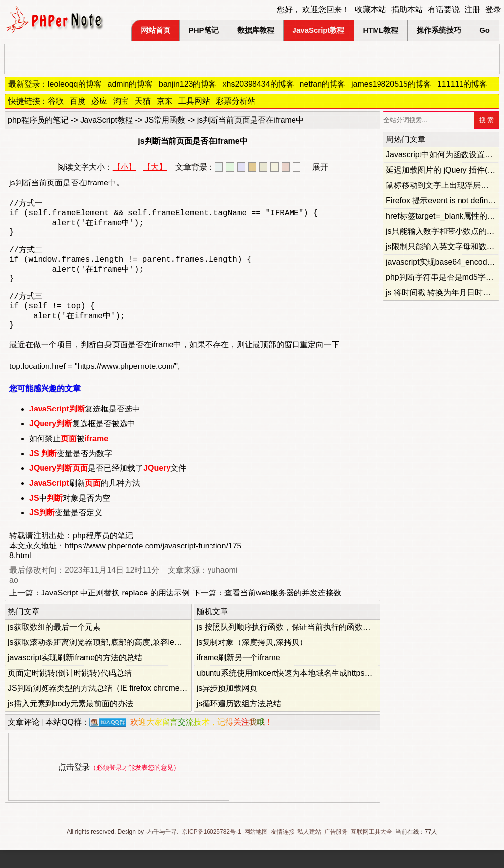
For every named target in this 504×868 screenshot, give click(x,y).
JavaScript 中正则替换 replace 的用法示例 (115, 611)
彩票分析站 (236, 101)
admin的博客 (130, 84)
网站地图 (256, 850)
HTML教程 (381, 30)
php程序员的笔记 (38, 120)
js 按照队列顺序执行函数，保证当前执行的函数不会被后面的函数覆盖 (319, 645)
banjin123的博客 (188, 84)
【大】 (155, 167)
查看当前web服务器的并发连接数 (283, 611)
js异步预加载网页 (227, 706)
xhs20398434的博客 (258, 84)
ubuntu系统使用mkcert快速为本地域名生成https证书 (289, 691)
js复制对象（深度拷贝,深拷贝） (252, 660)
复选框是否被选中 (82, 441)
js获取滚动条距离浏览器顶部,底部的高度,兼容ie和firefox (106, 660)
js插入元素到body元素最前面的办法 (71, 721)
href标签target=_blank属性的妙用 (444, 216)
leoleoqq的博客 (75, 84)
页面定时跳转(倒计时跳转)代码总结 (70, 691)
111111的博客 (462, 84)
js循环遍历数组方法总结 (239, 721)
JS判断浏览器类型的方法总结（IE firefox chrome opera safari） (120, 706)
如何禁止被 (69, 456)
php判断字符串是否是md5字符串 (444, 277)
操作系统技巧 (439, 30)
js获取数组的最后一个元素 (54, 645)
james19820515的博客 (391, 84)
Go (484, 30)
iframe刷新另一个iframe (238, 675)
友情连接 (283, 850)
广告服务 (336, 850)
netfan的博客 (323, 84)
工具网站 (194, 101)
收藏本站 (371, 10)
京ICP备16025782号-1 (211, 850)
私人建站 (309, 850)
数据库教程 (256, 30)
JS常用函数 (165, 120)
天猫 (143, 101)
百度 (78, 101)
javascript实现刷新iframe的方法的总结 (75, 675)
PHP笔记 (204, 30)
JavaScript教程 (319, 30)
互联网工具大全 (372, 850)
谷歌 (56, 101)
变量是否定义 (66, 530)
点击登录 (74, 785)
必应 (99, 101)
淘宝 (121, 101)
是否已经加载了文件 (108, 486)
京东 (165, 101)
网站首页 (156, 30)
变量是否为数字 (71, 471)
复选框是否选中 (85, 427)
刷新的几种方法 (85, 501)
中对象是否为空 (70, 516)
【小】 (125, 167)
